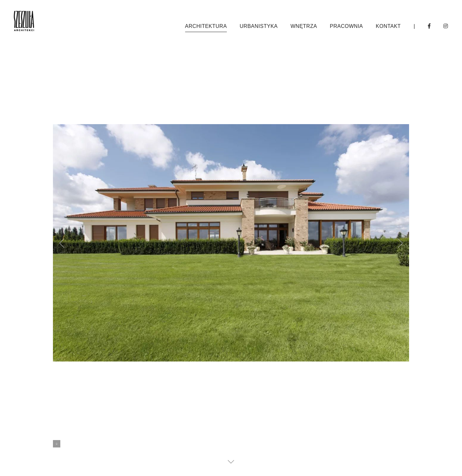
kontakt (388, 26)
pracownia (346, 26)
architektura (206, 26)
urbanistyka (259, 26)
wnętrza (304, 26)
